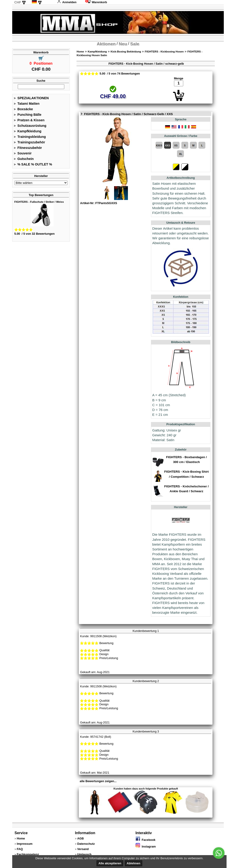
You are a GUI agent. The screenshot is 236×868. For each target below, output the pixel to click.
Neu (123, 44)
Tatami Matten (27, 104)
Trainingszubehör (29, 142)
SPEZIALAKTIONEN (31, 98)
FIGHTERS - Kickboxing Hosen (164, 52)
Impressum (25, 844)
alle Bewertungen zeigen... (98, 781)
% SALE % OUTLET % (33, 164)
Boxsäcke (23, 109)
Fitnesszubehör (28, 148)
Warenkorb (96, 2)
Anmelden (67, 2)
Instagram (146, 846)
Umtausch (84, 854)
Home (80, 52)
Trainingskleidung (30, 137)
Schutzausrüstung (30, 126)
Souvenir (23, 153)
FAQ (20, 849)
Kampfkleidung (28, 131)
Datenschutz (86, 844)
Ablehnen (134, 863)
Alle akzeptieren (110, 863)
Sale (135, 44)
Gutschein (24, 159)
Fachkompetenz (28, 854)
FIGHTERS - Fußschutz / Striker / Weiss (39, 202)
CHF (18, 2)
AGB (80, 838)
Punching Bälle (28, 115)
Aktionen (106, 44)
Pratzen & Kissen (29, 120)
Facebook (146, 840)
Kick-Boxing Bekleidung (126, 52)
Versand (83, 849)
